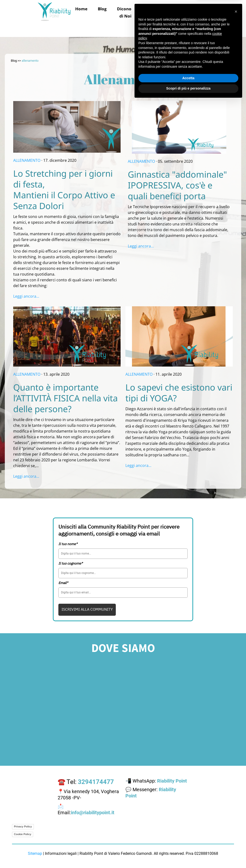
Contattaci (148, 26)
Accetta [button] (188, 844)
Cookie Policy (23, 834)
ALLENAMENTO (27, 160)
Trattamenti (156, 9)
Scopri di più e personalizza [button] (188, 855)
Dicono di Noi (124, 12)
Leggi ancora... (26, 296)
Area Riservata (184, 26)
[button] (236, 778)
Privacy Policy (23, 826)
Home (81, 9)
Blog (102, 9)
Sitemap (35, 853)
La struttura (190, 12)
